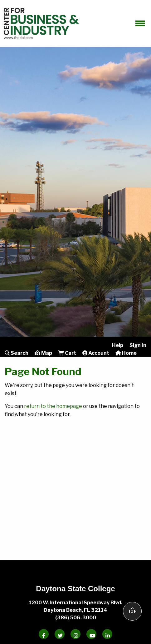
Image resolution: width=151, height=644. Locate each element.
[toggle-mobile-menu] (140, 23)
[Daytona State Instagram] (75, 634)
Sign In (138, 345)
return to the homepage (53, 406)
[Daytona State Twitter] (60, 634)
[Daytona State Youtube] (91, 634)
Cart (67, 353)
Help (118, 345)
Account (96, 353)
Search (17, 353)
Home (126, 353)
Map (43, 353)
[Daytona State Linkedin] (107, 634)
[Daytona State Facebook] (44, 634)
